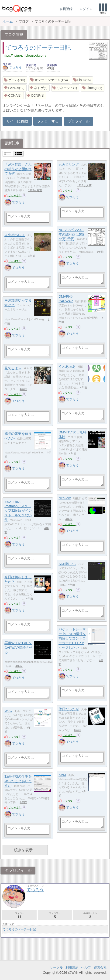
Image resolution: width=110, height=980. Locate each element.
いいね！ (15, 195)
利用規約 (72, 967)
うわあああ (67, 366)
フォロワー (55, 915)
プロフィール (79, 121)
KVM (62, 775)
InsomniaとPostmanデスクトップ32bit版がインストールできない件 (18, 510)
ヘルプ (86, 967)
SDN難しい (67, 564)
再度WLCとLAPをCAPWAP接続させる (18, 647)
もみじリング (69, 164)
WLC (8, 711)
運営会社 (100, 967)
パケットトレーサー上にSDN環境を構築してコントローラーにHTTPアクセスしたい (72, 638)
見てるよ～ (13, 368)
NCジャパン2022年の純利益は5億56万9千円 (71, 234)
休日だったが (69, 709)
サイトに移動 (17, 121)
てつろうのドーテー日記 (38, 48)
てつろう (12, 68)
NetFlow (65, 498)
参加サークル (90, 915)
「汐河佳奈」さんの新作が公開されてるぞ (18, 169)
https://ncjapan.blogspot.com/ (24, 55)
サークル (56, 967)
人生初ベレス (15, 235)
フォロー (19, 915)
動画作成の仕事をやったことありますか (18, 781)
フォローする (48, 121)
